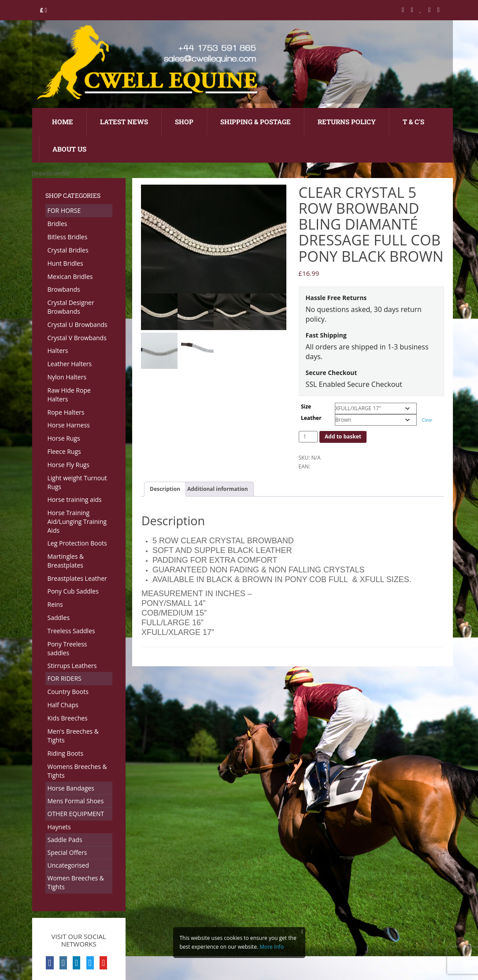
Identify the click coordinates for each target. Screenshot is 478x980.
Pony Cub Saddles (73, 591)
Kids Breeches (68, 718)
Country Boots (68, 692)
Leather (311, 418)
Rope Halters (66, 412)
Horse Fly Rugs (69, 465)
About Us (69, 149)
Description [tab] (165, 489)
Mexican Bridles (70, 277)
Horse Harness (69, 425)
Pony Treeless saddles (67, 648)
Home (63, 122)
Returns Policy (347, 122)
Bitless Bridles (68, 237)
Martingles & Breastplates (66, 561)
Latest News (124, 122)
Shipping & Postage (256, 122)
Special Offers (67, 852)
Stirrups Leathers (72, 666)
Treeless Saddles (71, 631)
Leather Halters (70, 364)
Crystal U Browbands (78, 325)
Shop (184, 122)
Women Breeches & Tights (76, 882)
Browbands (64, 289)
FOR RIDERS (65, 678)
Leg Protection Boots (77, 543)
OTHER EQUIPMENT (76, 814)
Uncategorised (69, 865)
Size (306, 406)
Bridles (57, 224)
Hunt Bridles (65, 263)
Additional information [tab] (218, 489)
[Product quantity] (308, 437)
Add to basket (343, 436)
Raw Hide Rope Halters (69, 395)
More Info (272, 947)
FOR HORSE (64, 210)
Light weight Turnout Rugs (77, 482)
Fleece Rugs (64, 451)
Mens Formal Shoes (76, 801)
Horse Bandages (71, 788)
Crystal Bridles (68, 250)
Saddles (59, 618)
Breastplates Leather (77, 578)
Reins (55, 604)
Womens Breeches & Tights (77, 771)
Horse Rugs (64, 438)
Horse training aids (75, 499)
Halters (58, 351)
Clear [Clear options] (427, 420)
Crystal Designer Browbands (71, 307)
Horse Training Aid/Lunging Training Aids (77, 522)
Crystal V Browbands (77, 338)
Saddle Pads (65, 840)
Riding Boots (66, 753)
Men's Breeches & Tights (73, 736)
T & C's (413, 122)
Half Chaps (63, 705)
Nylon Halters (67, 377)
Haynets (59, 827)
